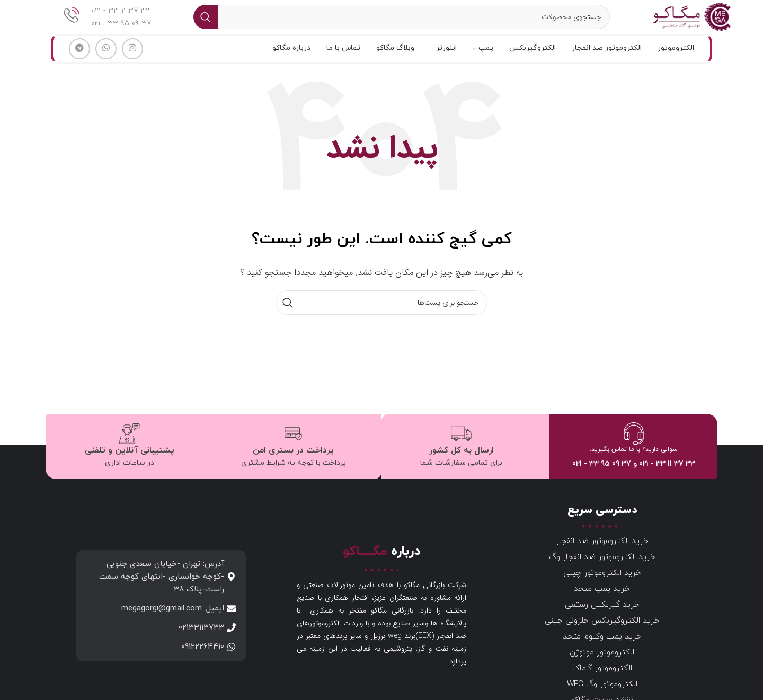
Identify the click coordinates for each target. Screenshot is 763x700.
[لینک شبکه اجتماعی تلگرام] (79, 63)
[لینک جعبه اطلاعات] (107, 24)
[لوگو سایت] (686, 23)
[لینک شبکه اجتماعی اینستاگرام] (132, 63)
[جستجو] (396, 24)
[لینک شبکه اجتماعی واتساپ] (106, 63)
